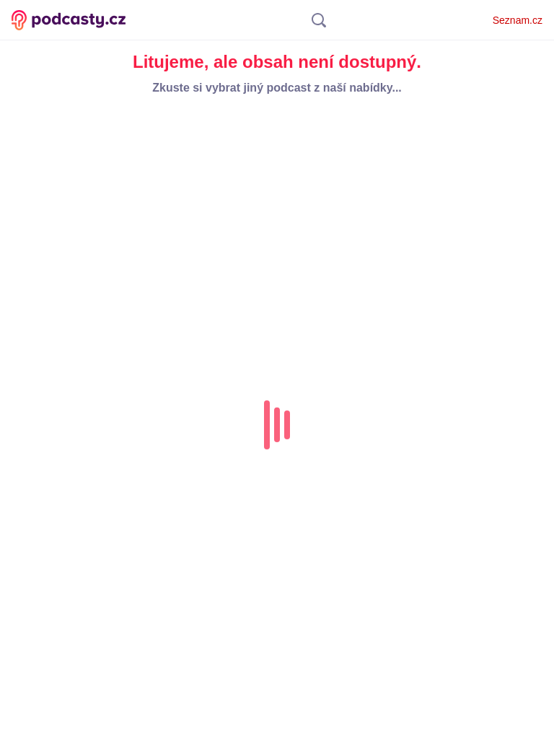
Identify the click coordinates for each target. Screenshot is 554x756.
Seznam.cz (518, 20)
